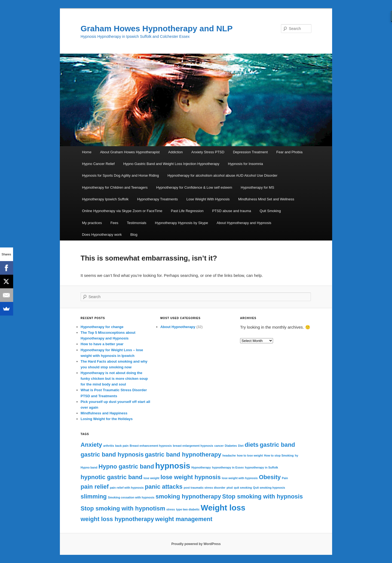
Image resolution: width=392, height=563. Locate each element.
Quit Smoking (270, 211)
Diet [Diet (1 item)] (241, 446)
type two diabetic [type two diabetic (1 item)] (188, 509)
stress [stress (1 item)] (171, 509)
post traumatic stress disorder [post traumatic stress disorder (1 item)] (205, 488)
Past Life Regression (187, 211)
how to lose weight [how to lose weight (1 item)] (250, 455)
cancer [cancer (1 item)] (219, 446)
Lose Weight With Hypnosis (208, 199)
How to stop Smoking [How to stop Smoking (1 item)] (279, 455)
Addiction (175, 152)
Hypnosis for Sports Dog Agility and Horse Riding (120, 175)
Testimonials (137, 223)
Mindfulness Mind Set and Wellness (266, 199)
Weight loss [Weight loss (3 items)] (223, 508)
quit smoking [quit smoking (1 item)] (243, 488)
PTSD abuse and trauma (232, 211)
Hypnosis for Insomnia (245, 164)
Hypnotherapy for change (102, 327)
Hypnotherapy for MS (257, 187)
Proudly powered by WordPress (196, 544)
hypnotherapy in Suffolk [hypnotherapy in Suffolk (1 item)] (262, 467)
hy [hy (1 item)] (296, 455)
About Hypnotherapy (178, 327)
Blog (134, 235)
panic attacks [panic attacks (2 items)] (164, 487)
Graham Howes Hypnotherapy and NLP (157, 28)
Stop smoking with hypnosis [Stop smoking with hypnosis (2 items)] (262, 496)
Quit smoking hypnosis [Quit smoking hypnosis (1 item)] (269, 488)
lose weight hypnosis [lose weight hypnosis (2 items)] (191, 477)
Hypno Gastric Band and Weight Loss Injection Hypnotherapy (171, 164)
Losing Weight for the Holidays (107, 419)
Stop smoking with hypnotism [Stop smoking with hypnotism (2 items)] (123, 508)
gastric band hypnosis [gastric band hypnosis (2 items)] (112, 455)
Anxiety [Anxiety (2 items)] (91, 445)
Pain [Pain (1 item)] (285, 478)
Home (87, 152)
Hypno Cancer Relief (98, 164)
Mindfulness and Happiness (104, 413)
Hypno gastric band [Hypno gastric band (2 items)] (126, 466)
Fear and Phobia (289, 152)
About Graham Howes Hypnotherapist (130, 152)
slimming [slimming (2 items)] (94, 496)
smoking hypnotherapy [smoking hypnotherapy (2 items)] (188, 496)
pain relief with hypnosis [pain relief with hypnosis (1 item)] (127, 488)
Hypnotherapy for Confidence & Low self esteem (194, 187)
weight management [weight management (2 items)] (184, 519)
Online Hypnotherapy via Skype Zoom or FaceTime (122, 211)
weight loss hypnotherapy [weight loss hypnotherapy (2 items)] (117, 519)
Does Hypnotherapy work (102, 235)
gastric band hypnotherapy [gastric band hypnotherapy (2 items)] (183, 455)
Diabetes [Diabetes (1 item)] (231, 446)
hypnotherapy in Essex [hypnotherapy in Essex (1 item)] (228, 467)
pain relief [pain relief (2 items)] (95, 487)
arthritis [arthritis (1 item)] (109, 446)
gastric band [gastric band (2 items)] (277, 445)
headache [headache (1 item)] (229, 455)
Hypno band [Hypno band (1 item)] (89, 467)
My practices (92, 223)
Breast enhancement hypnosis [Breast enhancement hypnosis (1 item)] (151, 446)
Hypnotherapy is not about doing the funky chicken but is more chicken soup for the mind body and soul (114, 379)
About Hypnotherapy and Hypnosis (244, 223)
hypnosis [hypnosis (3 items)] (173, 466)
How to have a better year (102, 344)
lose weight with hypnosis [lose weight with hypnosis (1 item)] (240, 478)
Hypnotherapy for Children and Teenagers (115, 187)
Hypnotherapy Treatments (158, 199)
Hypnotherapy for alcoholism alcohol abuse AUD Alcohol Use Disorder (222, 175)
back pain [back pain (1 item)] (122, 446)
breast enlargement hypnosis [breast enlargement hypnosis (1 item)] (193, 446)
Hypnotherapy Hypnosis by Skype (181, 223)
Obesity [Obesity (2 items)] (270, 477)
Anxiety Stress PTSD (208, 152)
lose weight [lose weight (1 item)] (151, 478)
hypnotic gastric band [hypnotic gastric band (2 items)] (111, 477)
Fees (114, 223)
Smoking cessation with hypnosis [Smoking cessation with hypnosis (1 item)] (131, 497)
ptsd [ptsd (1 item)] (230, 488)
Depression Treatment (250, 152)
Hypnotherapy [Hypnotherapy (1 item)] (201, 467)
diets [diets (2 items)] (252, 445)
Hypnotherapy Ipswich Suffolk (105, 199)
